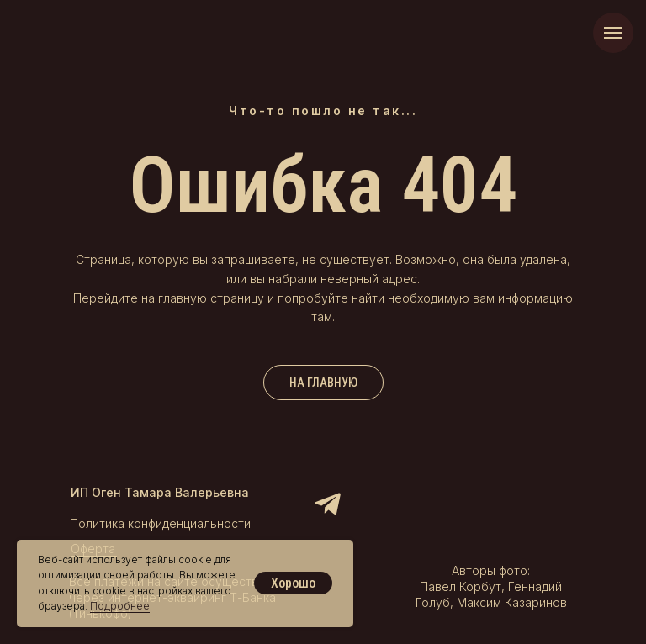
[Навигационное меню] (613, 33)
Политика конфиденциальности (160, 523)
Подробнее (120, 606)
